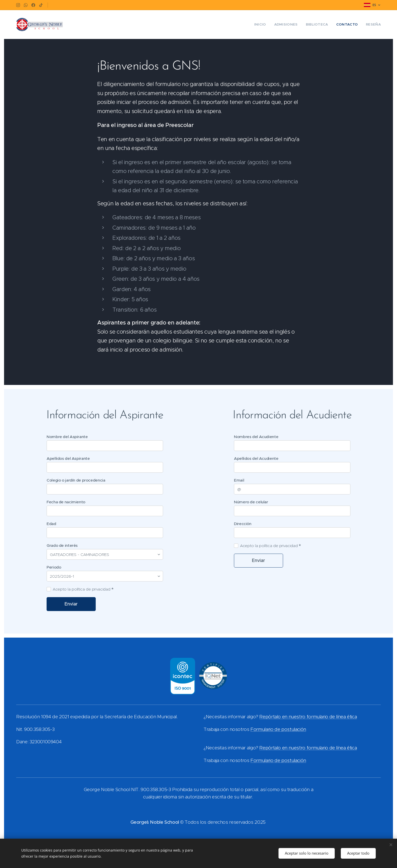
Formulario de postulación (278, 729)
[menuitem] (266, 25)
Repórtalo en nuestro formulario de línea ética (308, 717)
